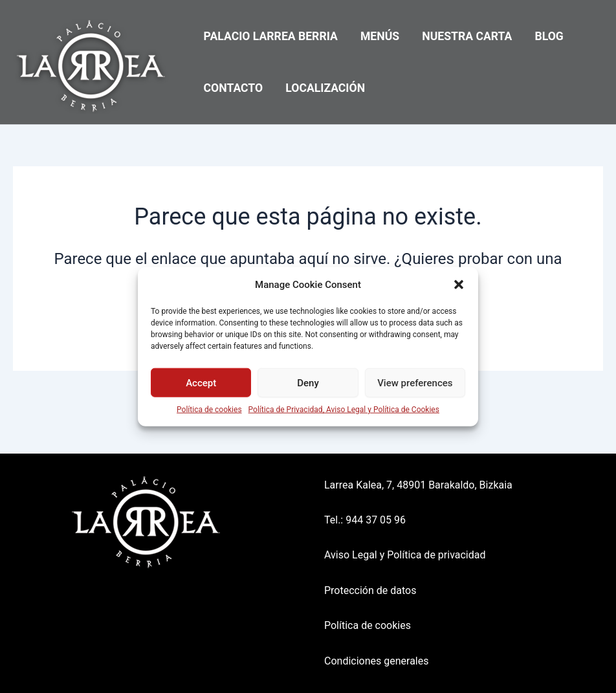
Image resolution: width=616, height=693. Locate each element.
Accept (201, 382)
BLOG (549, 36)
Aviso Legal (351, 555)
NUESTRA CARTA (467, 36)
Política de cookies (209, 410)
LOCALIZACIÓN (325, 88)
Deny (308, 382)
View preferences (415, 382)
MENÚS (380, 36)
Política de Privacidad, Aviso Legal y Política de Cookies (344, 410)
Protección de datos (370, 590)
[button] (459, 285)
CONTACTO (234, 88)
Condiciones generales (376, 661)
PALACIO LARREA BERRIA (271, 36)
